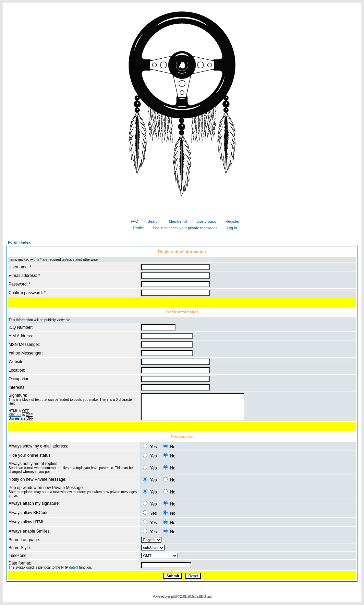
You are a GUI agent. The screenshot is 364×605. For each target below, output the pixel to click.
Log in (229, 228)
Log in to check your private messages (183, 228)
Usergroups (204, 221)
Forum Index (19, 242)
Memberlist (176, 221)
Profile (136, 228)
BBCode (15, 415)
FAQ (132, 221)
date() (74, 567)
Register (230, 221)
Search (151, 221)
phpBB (172, 597)
